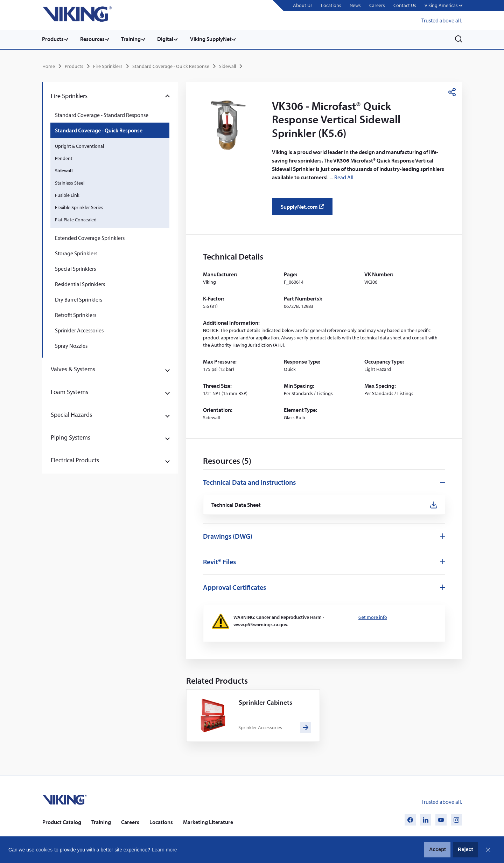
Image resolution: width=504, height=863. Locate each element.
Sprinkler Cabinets (266, 702)
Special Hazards (71, 413)
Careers (376, 5)
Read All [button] (344, 177)
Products (53, 39)
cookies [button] (44, 850)
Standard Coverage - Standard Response (102, 114)
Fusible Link (67, 194)
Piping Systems (71, 436)
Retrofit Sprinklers (76, 314)
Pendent (64, 157)
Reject (465, 849)
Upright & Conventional (79, 145)
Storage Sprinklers (76, 252)
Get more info (373, 617)
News (355, 5)
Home (49, 65)
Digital (169, 39)
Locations (330, 5)
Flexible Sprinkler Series (79, 206)
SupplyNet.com (304, 208)
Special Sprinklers (75, 268)
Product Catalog (62, 822)
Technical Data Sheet (237, 504)
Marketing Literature (208, 822)
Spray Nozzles (71, 345)
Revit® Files (219, 561)
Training (134, 39)
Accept (437, 849)
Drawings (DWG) (228, 536)
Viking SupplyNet (216, 39)
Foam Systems (69, 391)
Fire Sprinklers (108, 65)
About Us (302, 5)
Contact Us (404, 5)
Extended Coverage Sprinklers (90, 237)
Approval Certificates (234, 587)
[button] (443, 6)
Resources (94, 39)
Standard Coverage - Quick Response (171, 65)
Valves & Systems (73, 368)
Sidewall (227, 65)
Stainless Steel (70, 182)
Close (488, 850)
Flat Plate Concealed (76, 219)
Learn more (164, 850)
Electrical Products (75, 459)
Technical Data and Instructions (249, 481)
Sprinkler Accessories (79, 329)
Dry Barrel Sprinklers (79, 298)
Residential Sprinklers (80, 283)
